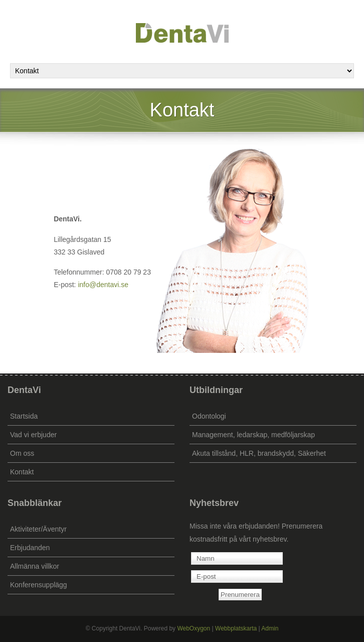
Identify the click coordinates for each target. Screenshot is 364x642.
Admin (270, 628)
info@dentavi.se (103, 285)
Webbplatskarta (236, 628)
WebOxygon (194, 628)
